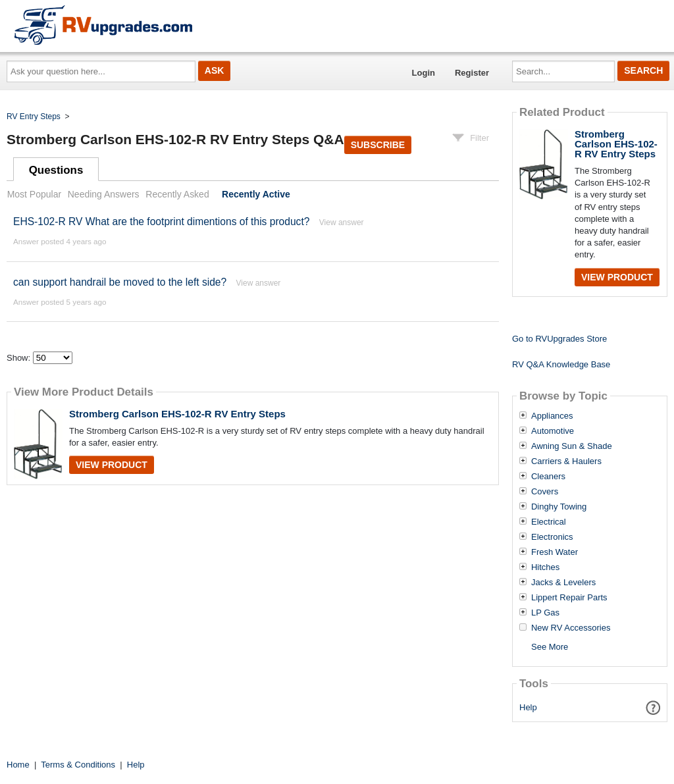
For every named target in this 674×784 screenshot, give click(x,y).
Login (424, 73)
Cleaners (548, 477)
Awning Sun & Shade (572, 446)
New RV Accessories (571, 628)
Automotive (553, 431)
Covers (545, 492)
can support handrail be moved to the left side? (120, 282)
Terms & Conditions (78, 765)
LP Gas (545, 613)
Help (528, 707)
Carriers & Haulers (566, 461)
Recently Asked (177, 194)
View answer (342, 222)
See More (550, 647)
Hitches (545, 567)
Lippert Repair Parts (569, 598)
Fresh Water (555, 552)
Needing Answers (104, 194)
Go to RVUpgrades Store (559, 339)
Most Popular (34, 194)
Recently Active (256, 194)
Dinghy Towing (559, 507)
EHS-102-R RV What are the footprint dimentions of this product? (161, 222)
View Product (112, 465)
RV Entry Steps (34, 117)
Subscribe (378, 145)
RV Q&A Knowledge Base (561, 364)
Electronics (552, 537)
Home (18, 765)
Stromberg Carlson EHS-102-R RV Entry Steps (177, 414)
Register (472, 73)
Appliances (552, 416)
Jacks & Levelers (563, 583)
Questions (56, 170)
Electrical (549, 522)
